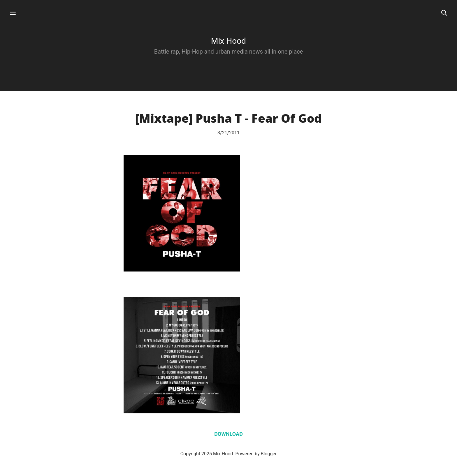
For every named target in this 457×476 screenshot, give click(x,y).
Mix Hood (228, 41)
